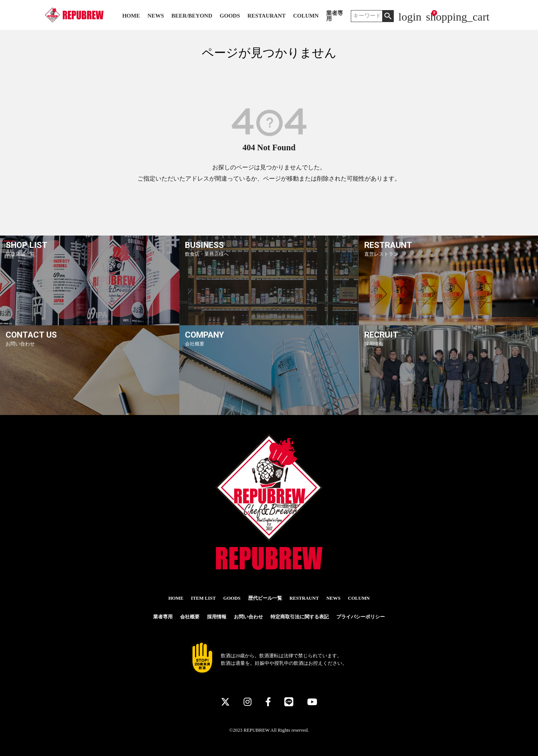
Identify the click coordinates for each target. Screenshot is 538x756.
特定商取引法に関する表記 (300, 617)
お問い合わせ (248, 617)
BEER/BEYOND (192, 16)
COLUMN (306, 16)
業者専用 (335, 16)
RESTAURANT (266, 16)
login (410, 17)
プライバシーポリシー (361, 617)
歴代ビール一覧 (265, 598)
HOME (131, 16)
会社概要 (190, 617)
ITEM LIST (203, 598)
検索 (388, 16)
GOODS (230, 16)
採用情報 (217, 617)
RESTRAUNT (304, 598)
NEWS (156, 16)
